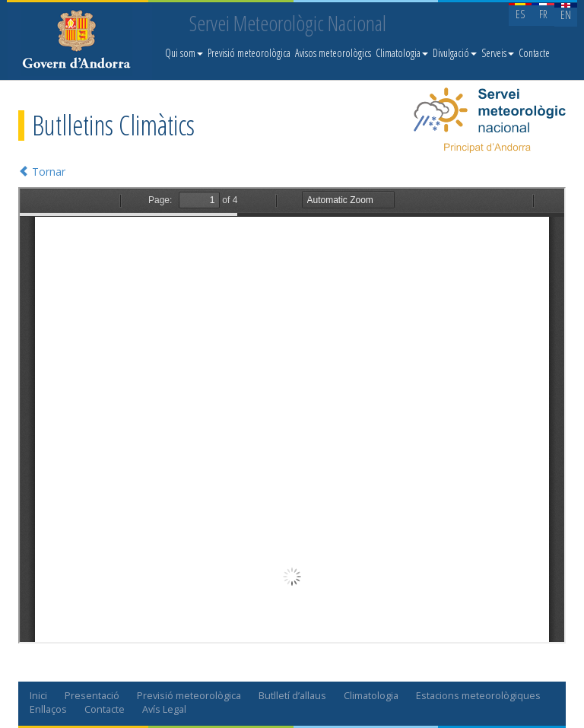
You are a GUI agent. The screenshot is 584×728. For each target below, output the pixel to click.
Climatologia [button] (402, 53)
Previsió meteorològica (249, 53)
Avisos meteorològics (333, 53)
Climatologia (371, 696)
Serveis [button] (498, 53)
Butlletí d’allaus (292, 696)
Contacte (534, 53)
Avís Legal (164, 709)
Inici (38, 696)
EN (566, 15)
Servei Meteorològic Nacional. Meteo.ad (80, 42)
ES (520, 14)
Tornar (42, 172)
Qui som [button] (184, 53)
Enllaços (48, 709)
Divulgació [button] (455, 53)
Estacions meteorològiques (478, 696)
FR (543, 14)
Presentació (92, 696)
